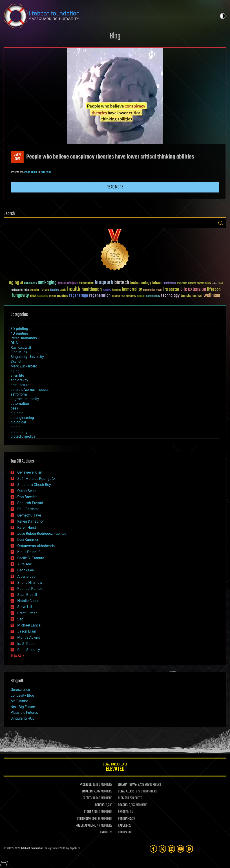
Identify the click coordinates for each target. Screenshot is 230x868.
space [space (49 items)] (141, 296)
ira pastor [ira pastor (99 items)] (171, 290)
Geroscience (20, 690)
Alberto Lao (26, 576)
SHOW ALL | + (17, 656)
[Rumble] (189, 849)
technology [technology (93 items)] (170, 296)
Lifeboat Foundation (32, 849)
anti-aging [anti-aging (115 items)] (47, 283)
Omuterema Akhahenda (36, 546)
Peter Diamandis (24, 338)
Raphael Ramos (30, 589)
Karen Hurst (27, 527)
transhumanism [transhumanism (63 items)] (192, 296)
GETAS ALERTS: (127, 792)
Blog (115, 36)
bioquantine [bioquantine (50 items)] (86, 283)
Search (221, 223)
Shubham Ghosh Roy (34, 485)
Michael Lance (29, 625)
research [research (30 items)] (116, 296)
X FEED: (88, 798)
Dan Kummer (28, 540)
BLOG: (121, 798)
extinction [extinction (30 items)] (35, 290)
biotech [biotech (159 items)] (122, 283)
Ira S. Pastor (27, 644)
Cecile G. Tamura (31, 558)
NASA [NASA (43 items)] (33, 296)
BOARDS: (123, 805)
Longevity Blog (22, 695)
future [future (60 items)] (45, 290)
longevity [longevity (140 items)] (21, 295)
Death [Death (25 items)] (221, 283)
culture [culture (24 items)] (215, 283)
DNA (14, 343)
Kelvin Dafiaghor (31, 521)
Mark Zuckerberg (24, 366)
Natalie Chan (28, 601)
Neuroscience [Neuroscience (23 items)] (42, 296)
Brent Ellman (27, 613)
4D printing (19, 333)
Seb (20, 619)
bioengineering (22, 418)
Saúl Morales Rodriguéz (36, 479)
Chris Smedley (29, 650)
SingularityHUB (23, 718)
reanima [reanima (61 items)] (63, 296)
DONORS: (100, 805)
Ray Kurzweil (21, 348)
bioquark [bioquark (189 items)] (104, 283)
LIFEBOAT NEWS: (127, 785)
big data (17, 413)
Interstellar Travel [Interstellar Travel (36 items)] (153, 290)
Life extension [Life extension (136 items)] (193, 289)
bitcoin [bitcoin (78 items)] (157, 283)
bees (14, 408)
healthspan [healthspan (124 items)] (92, 290)
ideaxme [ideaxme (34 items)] (117, 290)
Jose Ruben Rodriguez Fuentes (42, 534)
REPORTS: (124, 812)
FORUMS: (104, 832)
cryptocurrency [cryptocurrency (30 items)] (204, 283)
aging (15, 371)
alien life (17, 375)
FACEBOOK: (86, 785)
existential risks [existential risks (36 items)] (20, 290)
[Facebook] (153, 849)
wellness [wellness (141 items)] (212, 295)
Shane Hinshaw (30, 583)
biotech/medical (23, 436)
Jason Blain (30, 172)
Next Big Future (23, 707)
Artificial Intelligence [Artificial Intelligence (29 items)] (68, 283)
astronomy (19, 394)
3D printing (19, 329)
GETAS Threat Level (115, 768)
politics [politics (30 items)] (52, 296)
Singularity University (27, 357)
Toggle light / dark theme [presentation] (223, 16)
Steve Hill (25, 607)
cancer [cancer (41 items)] (192, 283)
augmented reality (25, 399)
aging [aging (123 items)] (14, 283)
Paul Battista (28, 509)
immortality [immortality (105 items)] (132, 289)
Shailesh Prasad (30, 503)
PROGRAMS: (125, 819)
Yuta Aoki (25, 564)
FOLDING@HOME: (87, 819)
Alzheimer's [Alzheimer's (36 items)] (30, 283)
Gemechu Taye (29, 515)
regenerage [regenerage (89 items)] (79, 296)
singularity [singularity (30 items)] (131, 296)
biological (18, 422)
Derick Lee (25, 570)
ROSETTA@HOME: (86, 826)
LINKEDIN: (88, 792)
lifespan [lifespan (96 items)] (214, 290)
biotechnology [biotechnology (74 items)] (141, 283)
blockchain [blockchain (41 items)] (170, 283)
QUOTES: (123, 832)
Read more (115, 187)
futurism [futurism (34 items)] (54, 290)
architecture (20, 385)
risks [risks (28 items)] (123, 296)
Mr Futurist (19, 701)
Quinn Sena (27, 491)
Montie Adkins (29, 637)
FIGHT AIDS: (91, 812)
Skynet (16, 361)
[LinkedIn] (171, 849)
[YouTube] (180, 849)
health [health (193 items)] (74, 289)
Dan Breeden (27, 497)
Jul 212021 (17, 157)
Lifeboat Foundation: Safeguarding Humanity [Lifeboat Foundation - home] (104, 16)
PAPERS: (123, 826)
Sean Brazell (27, 595)
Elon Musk (19, 352)
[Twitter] (162, 849)
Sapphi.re (75, 849)
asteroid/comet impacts (30, 390)
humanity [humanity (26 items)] (107, 290)
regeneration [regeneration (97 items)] (100, 296)
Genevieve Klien (30, 472)
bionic (15, 427)
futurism (46, 172)
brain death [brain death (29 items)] (182, 283)
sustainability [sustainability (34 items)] (153, 296)
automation (20, 404)
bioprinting (19, 432)
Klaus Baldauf (29, 552)
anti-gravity (19, 380)
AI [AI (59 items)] (22, 283)
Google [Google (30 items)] (63, 290)
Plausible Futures (24, 713)
